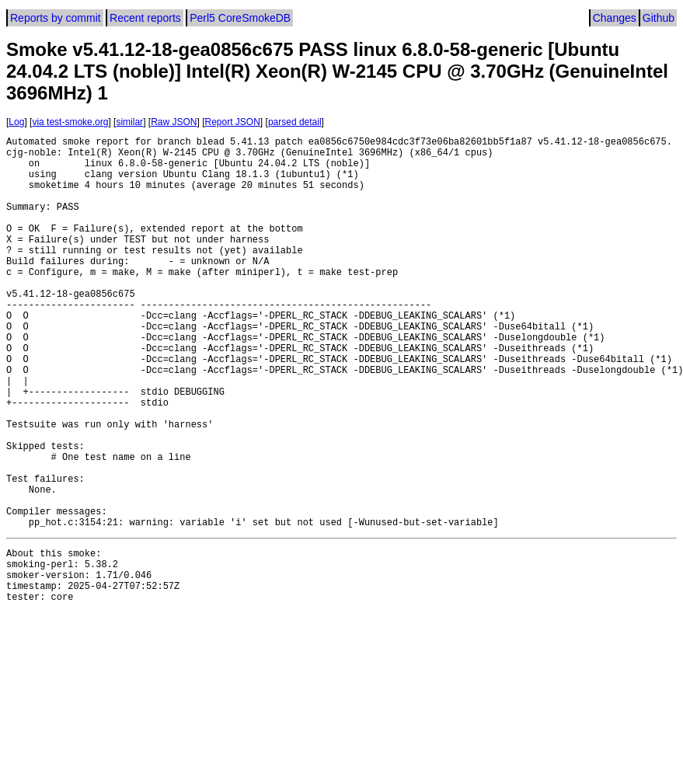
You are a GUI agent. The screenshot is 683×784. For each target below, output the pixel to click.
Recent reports (145, 18)
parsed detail (295, 122)
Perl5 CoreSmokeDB (240, 18)
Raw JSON (174, 122)
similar (129, 122)
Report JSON (233, 122)
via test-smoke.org (70, 122)
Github (659, 18)
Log (16, 122)
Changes (615, 18)
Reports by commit (56, 18)
